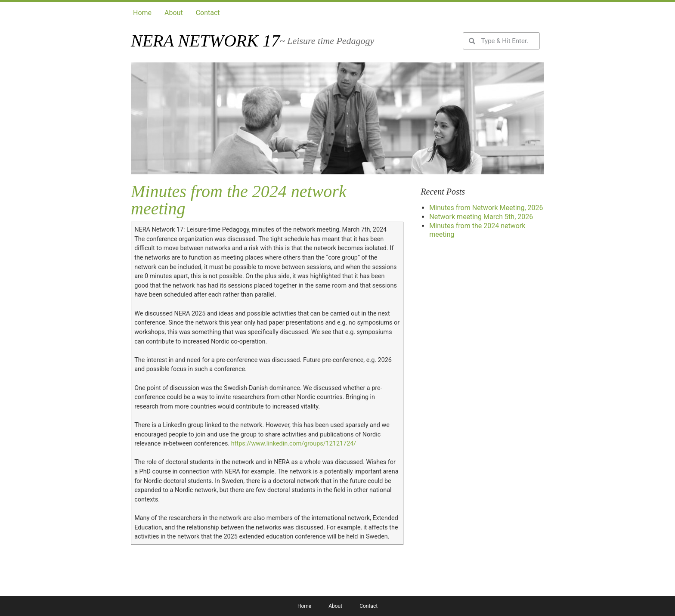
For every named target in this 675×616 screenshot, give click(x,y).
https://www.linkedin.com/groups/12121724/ (294, 444)
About (174, 13)
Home (142, 13)
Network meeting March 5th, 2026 (481, 217)
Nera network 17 (205, 41)
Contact (208, 13)
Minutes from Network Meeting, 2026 (486, 208)
